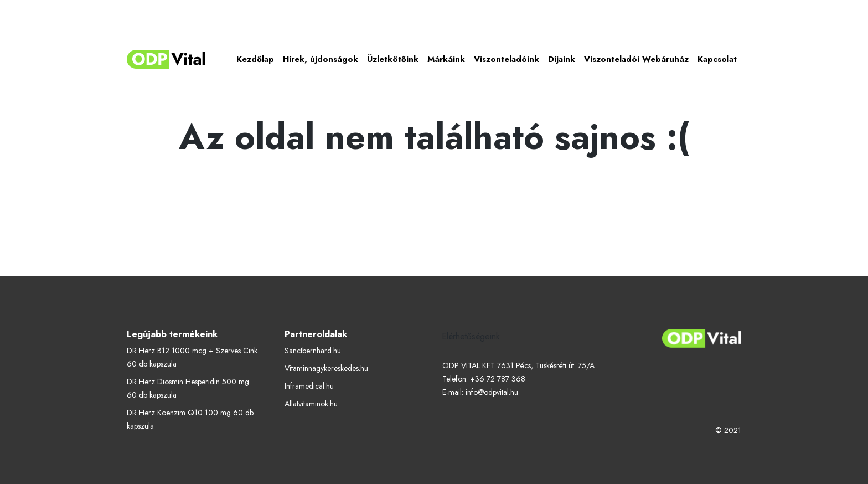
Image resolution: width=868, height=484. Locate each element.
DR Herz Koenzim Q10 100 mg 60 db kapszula (190, 419)
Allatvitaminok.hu (311, 404)
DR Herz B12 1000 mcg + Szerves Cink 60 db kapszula (192, 357)
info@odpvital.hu (492, 392)
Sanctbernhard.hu (313, 351)
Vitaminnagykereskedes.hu (326, 368)
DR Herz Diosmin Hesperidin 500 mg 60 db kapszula (188, 388)
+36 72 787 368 (498, 379)
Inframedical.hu (309, 386)
